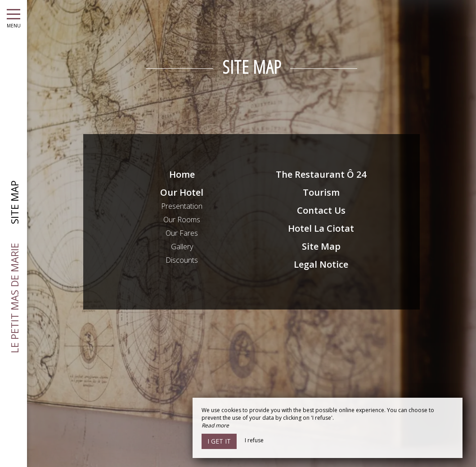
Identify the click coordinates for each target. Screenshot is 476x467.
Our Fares (182, 233)
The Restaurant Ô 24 (321, 174)
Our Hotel (182, 192)
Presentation (182, 206)
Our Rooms (182, 220)
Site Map (321, 246)
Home (182, 174)
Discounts (182, 260)
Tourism (321, 192)
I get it (219, 441)
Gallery (182, 247)
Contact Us (321, 210)
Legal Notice (321, 264)
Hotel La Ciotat (321, 228)
